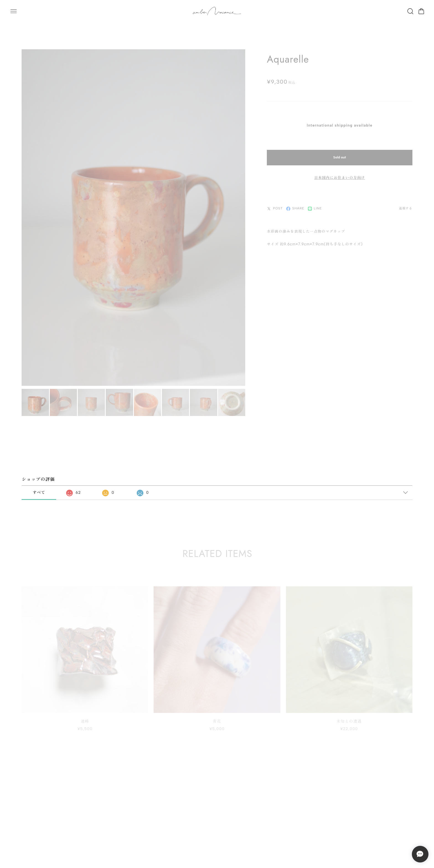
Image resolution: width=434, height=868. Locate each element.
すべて (39, 490)
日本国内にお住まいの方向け (340, 175)
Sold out (340, 155)
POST (275, 206)
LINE (315, 206)
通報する (405, 206)
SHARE (295, 206)
